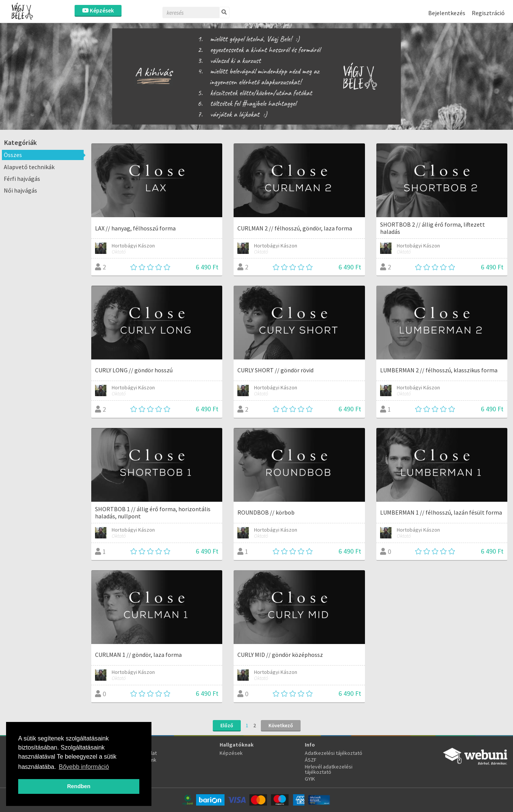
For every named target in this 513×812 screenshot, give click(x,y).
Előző (227, 725)
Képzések (98, 10)
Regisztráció (488, 13)
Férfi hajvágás (22, 179)
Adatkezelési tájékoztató (334, 753)
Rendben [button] (79, 786)
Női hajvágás (20, 190)
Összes (13, 155)
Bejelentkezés (447, 13)
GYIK (310, 779)
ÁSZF (311, 760)
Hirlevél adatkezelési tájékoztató (329, 769)
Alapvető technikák (29, 167)
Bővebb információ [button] (84, 767)
